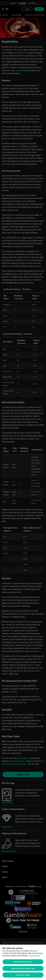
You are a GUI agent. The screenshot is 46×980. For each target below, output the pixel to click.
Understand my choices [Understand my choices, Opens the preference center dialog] (23, 962)
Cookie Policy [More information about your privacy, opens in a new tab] (34, 956)
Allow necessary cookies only (23, 968)
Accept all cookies (23, 975)
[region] (23, 962)
